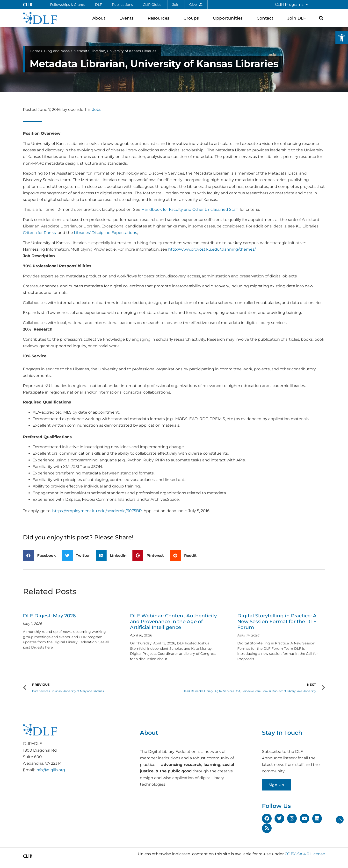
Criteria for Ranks (39, 233)
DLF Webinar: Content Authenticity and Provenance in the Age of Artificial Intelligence (173, 621)
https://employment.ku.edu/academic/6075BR (97, 511)
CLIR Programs (292, 5)
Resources (160, 18)
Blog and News (57, 51)
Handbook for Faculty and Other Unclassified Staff (190, 209)
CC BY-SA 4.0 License (305, 854)
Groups (192, 18)
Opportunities (229, 18)
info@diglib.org (50, 770)
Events (128, 18)
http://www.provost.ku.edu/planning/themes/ (212, 249)
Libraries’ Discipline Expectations (105, 233)
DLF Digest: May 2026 (49, 616)
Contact (266, 18)
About (100, 18)
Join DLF (298, 18)
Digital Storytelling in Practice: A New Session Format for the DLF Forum (277, 621)
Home (35, 51)
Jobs (97, 109)
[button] (342, 38)
